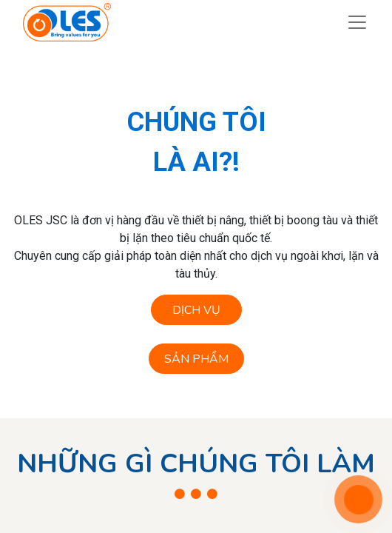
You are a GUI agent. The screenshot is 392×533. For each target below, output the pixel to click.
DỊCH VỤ (196, 310)
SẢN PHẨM (196, 359)
